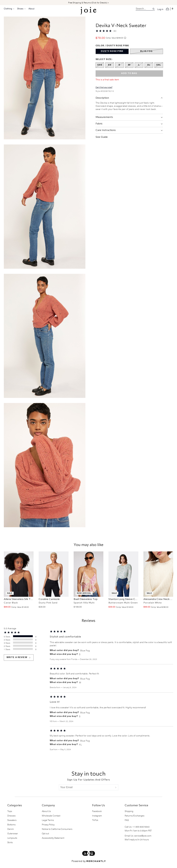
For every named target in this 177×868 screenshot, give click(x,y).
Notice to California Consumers (57, 833)
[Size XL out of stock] (149, 69)
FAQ (127, 824)
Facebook (97, 815)
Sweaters (12, 824)
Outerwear (13, 837)
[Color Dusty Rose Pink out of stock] (112, 55)
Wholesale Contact (51, 819)
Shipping (129, 815)
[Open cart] (170, 9)
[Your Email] (86, 791)
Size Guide (102, 141)
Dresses (11, 819)
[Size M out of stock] (129, 69)
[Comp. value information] (125, 42)
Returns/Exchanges (135, 819)
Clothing (9, 9)
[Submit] (116, 791)
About (31, 9)
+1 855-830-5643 (141, 831)
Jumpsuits (12, 842)
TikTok (95, 824)
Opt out (45, 837)
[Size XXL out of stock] (159, 69)
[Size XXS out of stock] (100, 69)
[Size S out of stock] (119, 69)
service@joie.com (143, 839)
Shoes (22, 9)
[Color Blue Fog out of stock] (146, 55)
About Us (46, 815)
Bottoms (11, 828)
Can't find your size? (104, 91)
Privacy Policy (48, 828)
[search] (144, 9)
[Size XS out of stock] (110, 69)
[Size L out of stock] (139, 69)
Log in (160, 9)
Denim (11, 833)
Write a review (19, 661)
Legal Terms (48, 824)
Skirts (10, 846)
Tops (10, 815)
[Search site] (154, 9)
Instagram (97, 819)
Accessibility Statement (53, 842)
